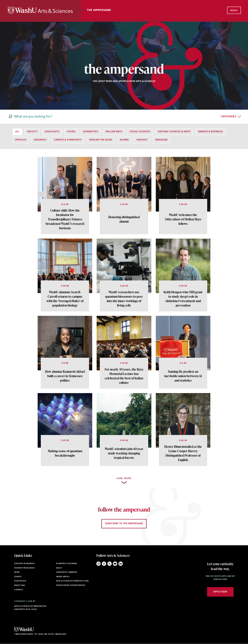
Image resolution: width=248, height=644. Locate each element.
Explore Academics (24, 564)
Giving (71, 132)
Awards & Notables (211, 132)
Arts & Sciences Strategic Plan (72, 581)
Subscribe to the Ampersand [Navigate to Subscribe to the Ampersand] (124, 524)
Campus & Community (68, 140)
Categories (228, 117)
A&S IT (59, 568)
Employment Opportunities (71, 585)
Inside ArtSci (63, 577)
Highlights (52, 132)
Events (18, 577)
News (17, 572)
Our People (20, 581)
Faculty (32, 132)
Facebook (104, 564)
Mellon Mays (114, 132)
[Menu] (234, 10)
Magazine (161, 140)
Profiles (21, 140)
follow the (124, 509)
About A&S (20, 585)
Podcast (142, 140)
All (17, 132)
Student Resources (25, 568)
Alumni (124, 140)
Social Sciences (140, 132)
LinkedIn (121, 564)
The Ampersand (99, 10)
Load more (124, 478)
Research (40, 140)
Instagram (98, 564)
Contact (19, 590)
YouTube (115, 564)
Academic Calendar (67, 564)
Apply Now (220, 592)
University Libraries (67, 572)
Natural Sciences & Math (174, 132)
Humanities (91, 132)
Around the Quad (101, 140)
